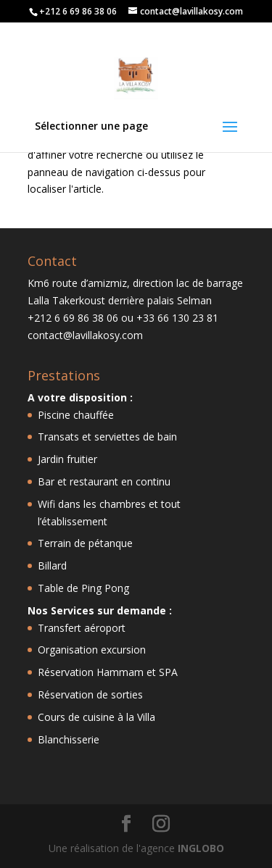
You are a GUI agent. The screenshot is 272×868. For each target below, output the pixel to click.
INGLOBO (201, 848)
